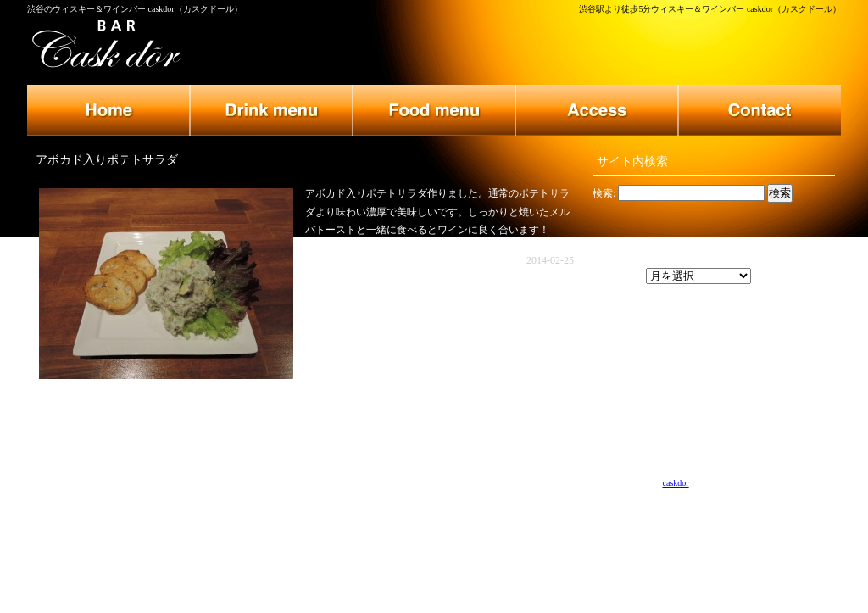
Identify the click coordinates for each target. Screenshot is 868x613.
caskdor (676, 483)
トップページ (108, 110)
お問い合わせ (759, 110)
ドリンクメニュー (271, 110)
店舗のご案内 (597, 110)
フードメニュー (434, 110)
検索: (604, 193)
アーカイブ (618, 276)
